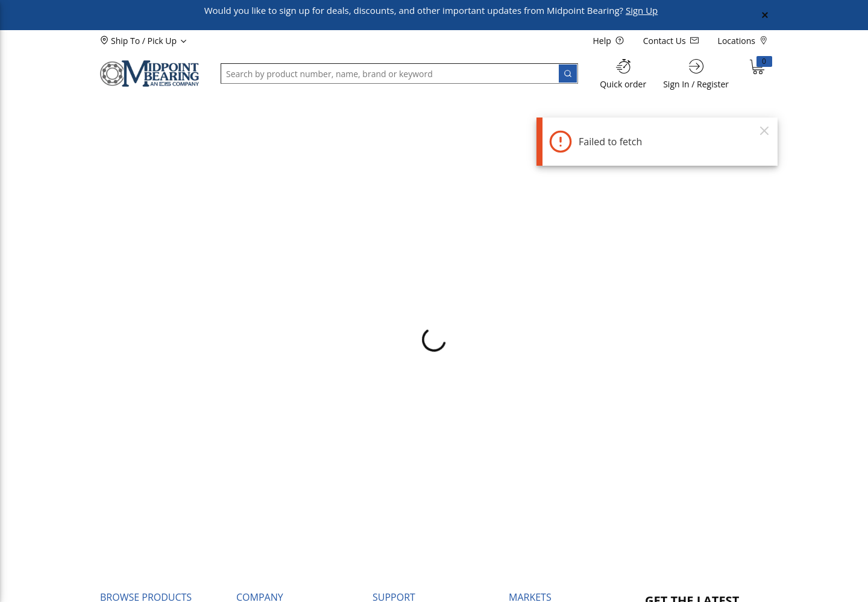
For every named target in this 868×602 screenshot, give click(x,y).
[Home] (149, 74)
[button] (130, 107)
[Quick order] (623, 74)
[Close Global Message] (765, 15)
